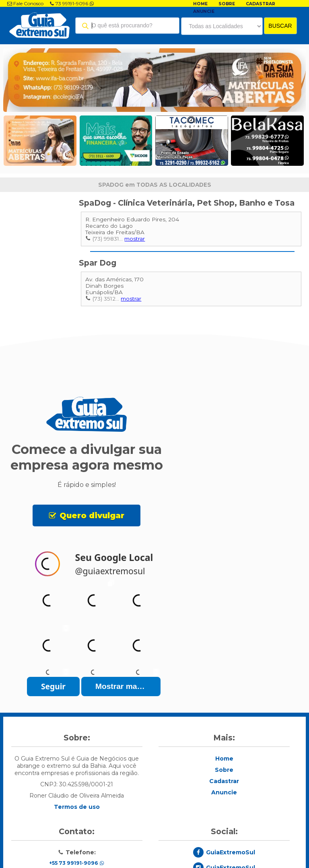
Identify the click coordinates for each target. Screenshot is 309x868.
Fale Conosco (25, 3)
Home (200, 4)
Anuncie (204, 11)
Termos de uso (77, 807)
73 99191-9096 (72, 3)
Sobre (227, 4)
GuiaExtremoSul (231, 852)
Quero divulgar (92, 515)
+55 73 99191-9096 (77, 863)
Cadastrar (261, 4)
